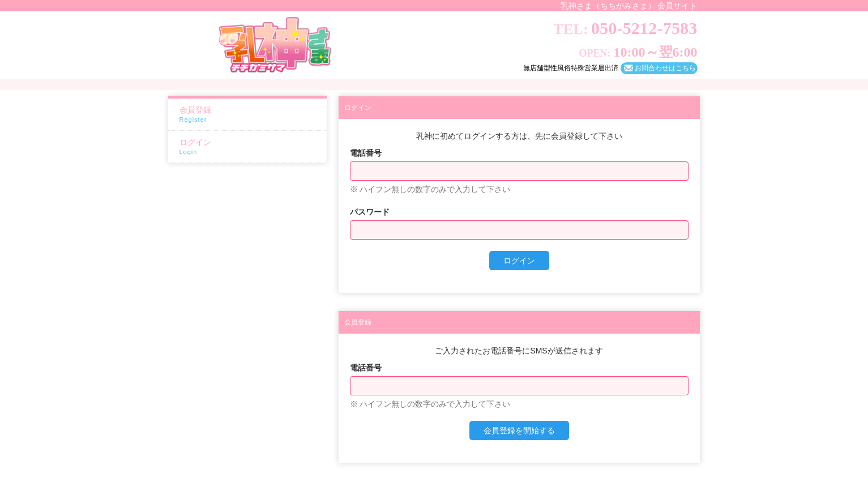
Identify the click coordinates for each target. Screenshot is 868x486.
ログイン (250, 147)
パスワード (370, 212)
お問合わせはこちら (665, 68)
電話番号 (366, 153)
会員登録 (250, 115)
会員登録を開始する (519, 430)
